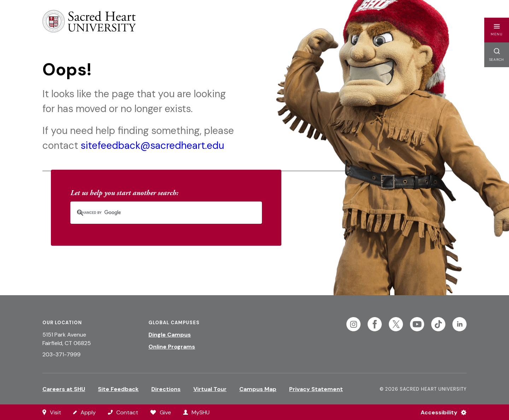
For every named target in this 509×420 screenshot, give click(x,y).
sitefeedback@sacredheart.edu (152, 145)
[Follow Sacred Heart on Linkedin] (460, 324)
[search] (157, 213)
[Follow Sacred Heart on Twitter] (396, 324)
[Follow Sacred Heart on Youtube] (417, 324)
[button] (497, 30)
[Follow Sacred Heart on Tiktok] (438, 324)
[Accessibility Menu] (441, 412)
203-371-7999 (62, 354)
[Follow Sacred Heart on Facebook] (375, 324)
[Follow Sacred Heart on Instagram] (353, 324)
